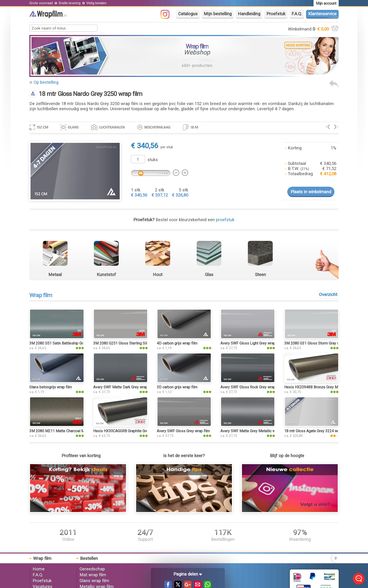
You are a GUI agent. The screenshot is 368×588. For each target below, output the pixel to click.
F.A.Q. (297, 14)
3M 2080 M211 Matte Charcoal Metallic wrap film (70, 431)
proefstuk (225, 220)
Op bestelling (46, 82)
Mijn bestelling (218, 14)
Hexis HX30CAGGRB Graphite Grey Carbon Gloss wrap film (141, 431)
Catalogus (188, 14)
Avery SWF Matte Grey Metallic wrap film (254, 431)
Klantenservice (322, 14)
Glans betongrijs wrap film (51, 387)
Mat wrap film (93, 575)
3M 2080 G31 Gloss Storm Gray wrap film (318, 343)
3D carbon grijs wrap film (177, 387)
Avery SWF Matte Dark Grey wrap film (124, 387)
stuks (153, 160)
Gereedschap (92, 569)
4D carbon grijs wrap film (177, 343)
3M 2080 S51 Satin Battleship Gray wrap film (66, 343)
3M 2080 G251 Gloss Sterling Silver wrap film (131, 343)
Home (39, 569)
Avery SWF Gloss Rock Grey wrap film (251, 387)
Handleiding (249, 14)
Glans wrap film (94, 581)
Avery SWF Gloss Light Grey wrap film (251, 343)
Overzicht (328, 295)
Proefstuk (276, 14)
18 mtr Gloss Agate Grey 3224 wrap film (317, 431)
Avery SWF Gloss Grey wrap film (183, 431)
